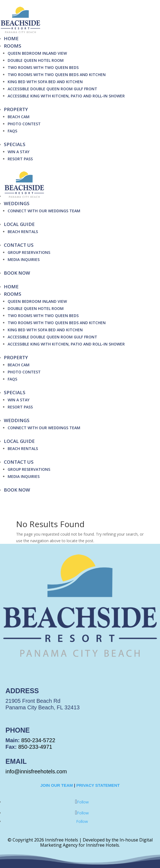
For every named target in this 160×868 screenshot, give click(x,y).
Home (11, 38)
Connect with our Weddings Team (44, 211)
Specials (15, 144)
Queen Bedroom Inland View (37, 53)
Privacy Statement (98, 785)
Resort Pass (20, 159)
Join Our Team (57, 785)
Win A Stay (19, 152)
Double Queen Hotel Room (36, 60)
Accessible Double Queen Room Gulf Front (52, 89)
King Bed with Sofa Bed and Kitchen (45, 82)
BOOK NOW (17, 273)
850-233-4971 (35, 747)
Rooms (13, 46)
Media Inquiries (24, 259)
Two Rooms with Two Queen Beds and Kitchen (57, 75)
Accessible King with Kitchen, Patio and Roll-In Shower (66, 96)
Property (16, 109)
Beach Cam (19, 117)
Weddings (17, 203)
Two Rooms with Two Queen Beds (43, 67)
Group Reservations (29, 252)
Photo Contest (24, 124)
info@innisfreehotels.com (36, 771)
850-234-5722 (38, 740)
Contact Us (19, 245)
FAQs (12, 131)
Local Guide (19, 224)
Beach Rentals (23, 232)
